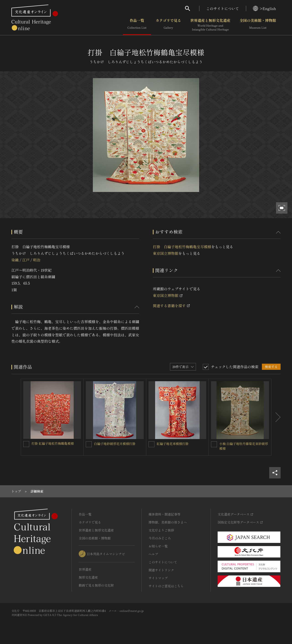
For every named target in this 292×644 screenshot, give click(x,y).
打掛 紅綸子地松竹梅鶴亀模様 (53, 443)
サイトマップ (158, 578)
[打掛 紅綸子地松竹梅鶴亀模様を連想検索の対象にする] (26, 444)
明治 (37, 260)
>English (265, 8)
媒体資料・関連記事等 (164, 514)
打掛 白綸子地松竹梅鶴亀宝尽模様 (182, 247)
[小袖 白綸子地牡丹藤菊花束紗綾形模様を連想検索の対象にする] (214, 444)
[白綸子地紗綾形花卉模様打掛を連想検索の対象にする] (89, 444)
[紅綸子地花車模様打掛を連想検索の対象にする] (151, 444)
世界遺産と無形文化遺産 (210, 25)
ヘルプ (153, 554)
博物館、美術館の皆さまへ (168, 522)
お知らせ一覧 (158, 546)
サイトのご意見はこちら (166, 586)
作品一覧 (137, 25)
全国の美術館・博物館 (258, 25)
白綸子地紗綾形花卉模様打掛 (115, 444)
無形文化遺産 (88, 577)
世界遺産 (85, 569)
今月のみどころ (160, 538)
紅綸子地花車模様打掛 (173, 444)
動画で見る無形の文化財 (96, 585)
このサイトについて (223, 8)
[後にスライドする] (276, 417)
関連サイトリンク (161, 570)
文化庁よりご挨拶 (161, 530)
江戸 (26, 260)
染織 (15, 260)
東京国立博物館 (166, 253)
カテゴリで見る (168, 25)
